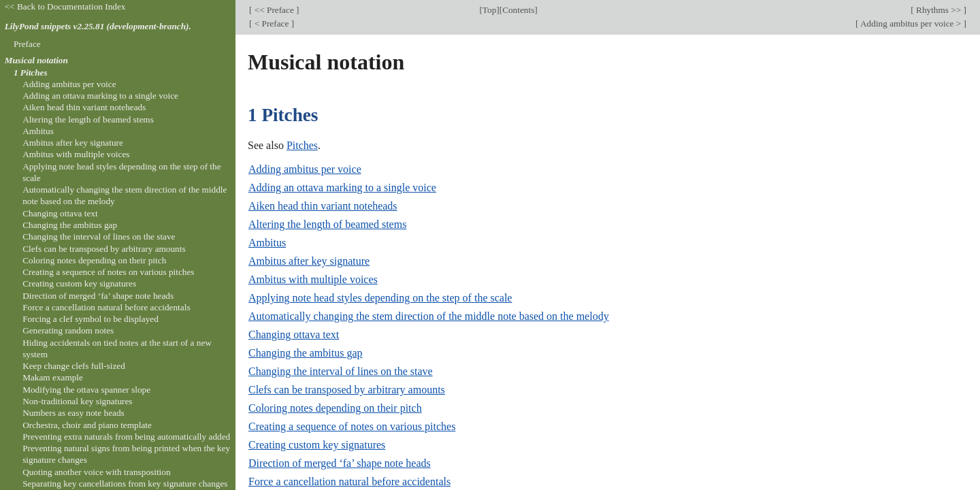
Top (489, 10)
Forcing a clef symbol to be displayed (91, 319)
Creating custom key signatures (317, 445)
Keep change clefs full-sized (74, 366)
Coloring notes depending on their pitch (335, 408)
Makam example (53, 377)
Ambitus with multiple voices (313, 279)
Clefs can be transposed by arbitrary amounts (347, 390)
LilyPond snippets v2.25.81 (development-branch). (98, 26)
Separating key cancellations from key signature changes (125, 484)
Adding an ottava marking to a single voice (342, 187)
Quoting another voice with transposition (96, 472)
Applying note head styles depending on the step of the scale (380, 298)
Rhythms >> (939, 10)
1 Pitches (31, 72)
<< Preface (274, 10)
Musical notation (36, 60)
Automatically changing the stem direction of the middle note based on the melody (429, 316)
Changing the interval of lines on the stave (341, 371)
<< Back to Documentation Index (65, 6)
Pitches (302, 145)
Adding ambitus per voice (305, 169)
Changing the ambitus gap (306, 353)
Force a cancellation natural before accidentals (349, 481)
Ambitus (267, 243)
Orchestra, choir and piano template (87, 425)
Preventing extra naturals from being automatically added (126, 437)
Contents (518, 10)
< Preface (271, 23)
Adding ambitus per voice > (911, 23)
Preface (27, 44)
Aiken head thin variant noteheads (323, 206)
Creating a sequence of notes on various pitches (352, 426)
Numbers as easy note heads (73, 413)
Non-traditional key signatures (77, 401)
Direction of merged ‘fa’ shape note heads (340, 463)
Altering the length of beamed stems (327, 224)
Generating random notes (68, 330)
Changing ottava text (294, 334)
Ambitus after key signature (309, 261)
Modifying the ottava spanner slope (86, 390)
